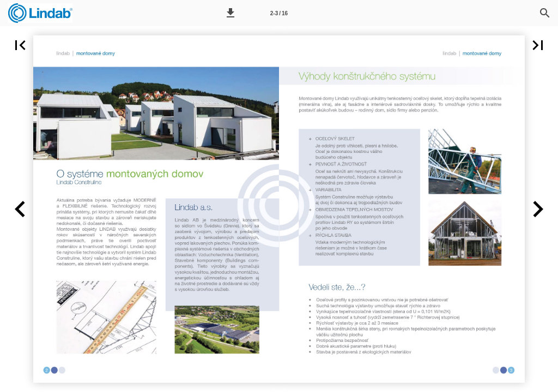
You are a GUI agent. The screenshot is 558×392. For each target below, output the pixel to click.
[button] (231, 13)
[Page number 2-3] (279, 13)
